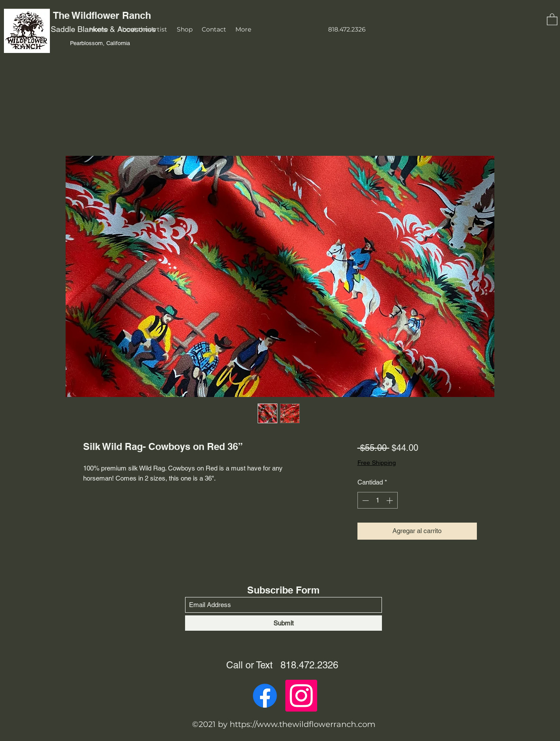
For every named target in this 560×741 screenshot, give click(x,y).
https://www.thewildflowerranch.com (303, 724)
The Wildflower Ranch (103, 15)
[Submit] (283, 623)
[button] (552, 19)
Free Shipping (377, 463)
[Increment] (390, 500)
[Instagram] (301, 696)
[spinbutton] (377, 500)
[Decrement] (365, 500)
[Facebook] (265, 696)
